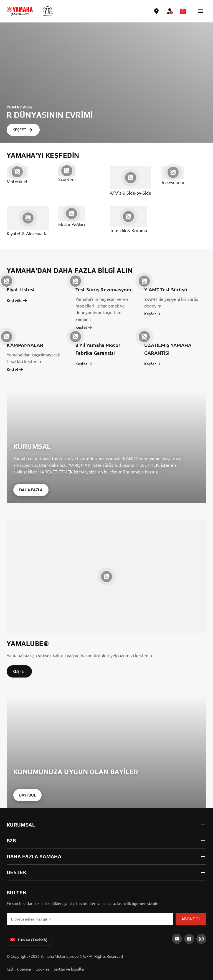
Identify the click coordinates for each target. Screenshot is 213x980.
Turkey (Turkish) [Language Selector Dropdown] (28, 940)
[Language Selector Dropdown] (183, 11)
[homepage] (20, 11)
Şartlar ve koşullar (69, 969)
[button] (201, 11)
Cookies (42, 969)
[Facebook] (189, 939)
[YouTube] (177, 939)
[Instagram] (201, 939)
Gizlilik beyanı (19, 969)
